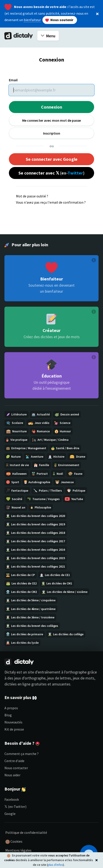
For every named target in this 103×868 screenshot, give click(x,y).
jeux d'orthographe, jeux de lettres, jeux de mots (54, 678)
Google (10, 814)
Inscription (52, 133)
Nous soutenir (59, 20)
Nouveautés (13, 722)
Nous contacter (16, 768)
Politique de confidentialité (26, 832)
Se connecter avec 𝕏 (51, 173)
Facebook (12, 799)
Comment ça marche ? (22, 754)
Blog (8, 715)
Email (13, 80)
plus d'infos (55, 865)
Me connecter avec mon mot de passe (51, 120)
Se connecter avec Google (52, 159)
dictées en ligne (17, 684)
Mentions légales (18, 850)
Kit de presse (14, 729)
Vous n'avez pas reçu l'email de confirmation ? (51, 202)
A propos (11, 708)
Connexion (52, 107)
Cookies (14, 842)
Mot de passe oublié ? (32, 196)
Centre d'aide (14, 761)
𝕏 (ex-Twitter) (15, 806)
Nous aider (12, 775)
